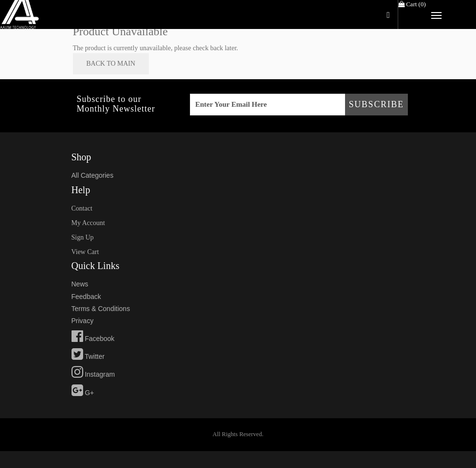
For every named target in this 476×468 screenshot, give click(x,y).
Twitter (88, 356)
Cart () (412, 4)
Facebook (93, 339)
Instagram (93, 374)
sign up (83, 237)
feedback (86, 297)
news (80, 284)
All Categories (93, 175)
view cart (85, 252)
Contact (82, 208)
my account (88, 223)
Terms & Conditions (101, 309)
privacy (83, 321)
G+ (83, 393)
